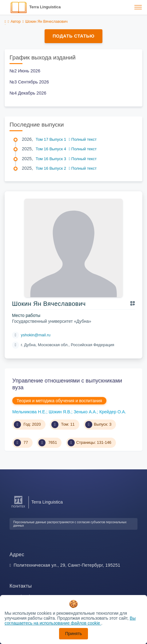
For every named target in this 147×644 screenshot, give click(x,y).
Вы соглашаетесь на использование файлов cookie (70, 621)
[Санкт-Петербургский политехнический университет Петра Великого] (18, 508)
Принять (74, 634)
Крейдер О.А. (113, 412)
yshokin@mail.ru (36, 335)
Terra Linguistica (45, 7)
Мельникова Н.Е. (29, 412)
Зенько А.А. (85, 412)
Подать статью (73, 36)
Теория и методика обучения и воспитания (59, 401)
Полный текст (83, 139)
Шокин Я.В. (60, 412)
